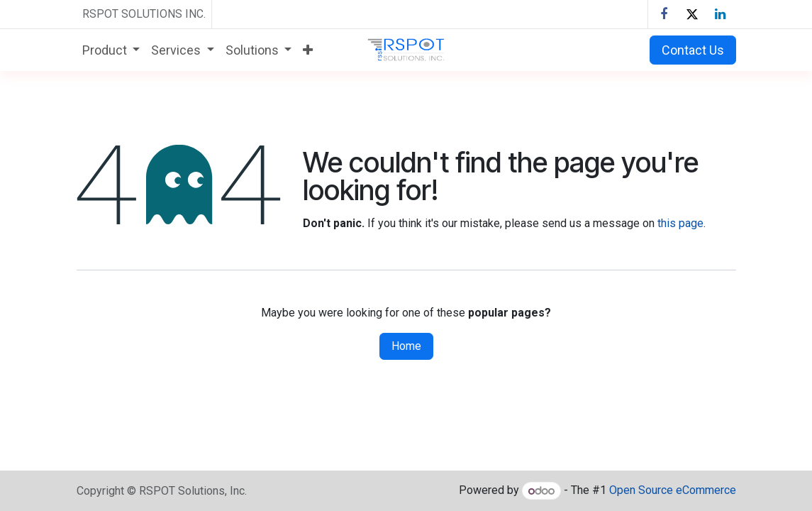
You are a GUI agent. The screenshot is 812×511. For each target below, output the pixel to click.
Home (406, 346)
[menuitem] (111, 50)
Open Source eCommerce (673, 491)
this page (680, 223)
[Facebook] (664, 14)
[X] (692, 14)
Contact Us (693, 50)
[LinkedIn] (721, 14)
